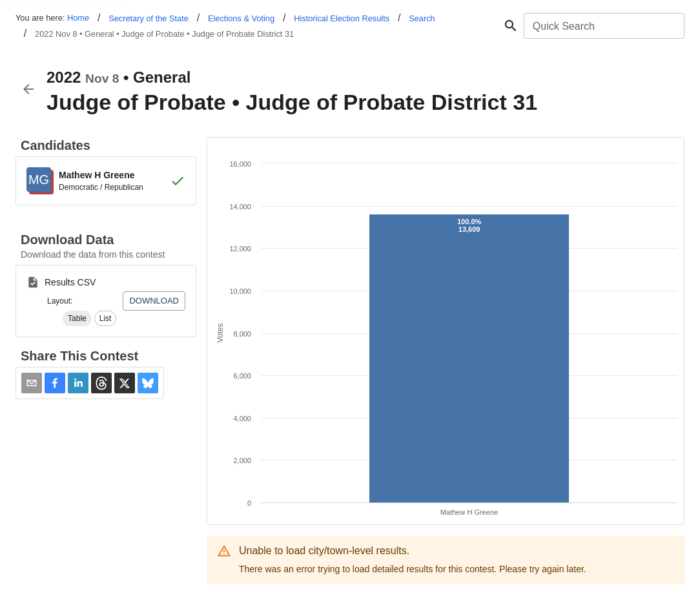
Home (78, 18)
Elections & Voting (241, 18)
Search (422, 18)
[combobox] (603, 26)
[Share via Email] (32, 383)
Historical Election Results (342, 18)
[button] (77, 318)
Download (154, 301)
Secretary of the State (149, 18)
